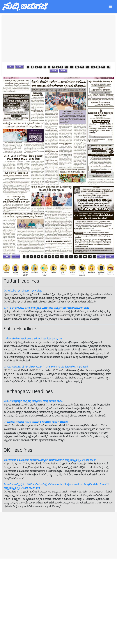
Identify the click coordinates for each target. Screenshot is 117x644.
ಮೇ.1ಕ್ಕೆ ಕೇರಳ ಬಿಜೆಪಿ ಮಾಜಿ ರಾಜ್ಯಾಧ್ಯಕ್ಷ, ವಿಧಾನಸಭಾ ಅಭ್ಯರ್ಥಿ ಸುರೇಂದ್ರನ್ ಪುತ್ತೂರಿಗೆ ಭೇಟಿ (46, 308)
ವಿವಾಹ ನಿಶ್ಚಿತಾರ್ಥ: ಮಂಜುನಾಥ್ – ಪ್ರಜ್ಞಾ (23, 291)
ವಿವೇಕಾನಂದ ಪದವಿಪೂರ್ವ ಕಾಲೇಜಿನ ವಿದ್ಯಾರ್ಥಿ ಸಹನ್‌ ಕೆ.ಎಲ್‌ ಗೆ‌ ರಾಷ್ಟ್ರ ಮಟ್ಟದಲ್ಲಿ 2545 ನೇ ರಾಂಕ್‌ (50, 460)
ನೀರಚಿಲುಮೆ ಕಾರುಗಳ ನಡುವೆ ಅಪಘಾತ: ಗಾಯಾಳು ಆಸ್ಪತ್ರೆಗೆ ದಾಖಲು (36, 422)
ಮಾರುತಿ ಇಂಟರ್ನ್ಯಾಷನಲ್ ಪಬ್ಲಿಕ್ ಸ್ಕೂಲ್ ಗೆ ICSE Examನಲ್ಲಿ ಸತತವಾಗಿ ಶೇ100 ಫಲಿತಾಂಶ (46, 367)
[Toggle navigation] (110, 7)
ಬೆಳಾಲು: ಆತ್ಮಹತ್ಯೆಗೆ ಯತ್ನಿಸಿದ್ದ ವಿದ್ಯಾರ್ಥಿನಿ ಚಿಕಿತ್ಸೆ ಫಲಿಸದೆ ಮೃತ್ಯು (33, 401)
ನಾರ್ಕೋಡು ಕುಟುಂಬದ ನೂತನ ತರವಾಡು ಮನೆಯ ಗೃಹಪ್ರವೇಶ (33, 339)
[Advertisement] (55, 535)
